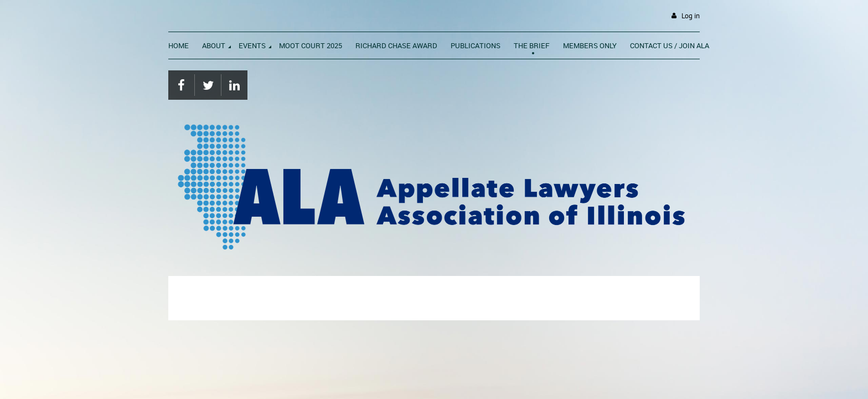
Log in (691, 16)
